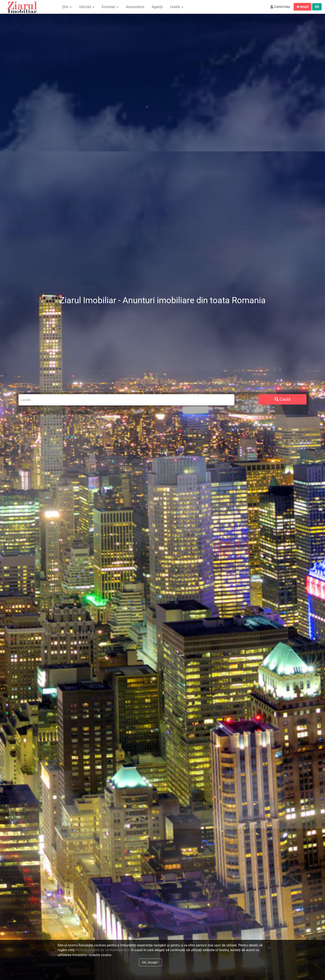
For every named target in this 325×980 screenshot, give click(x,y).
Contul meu (280, 7)
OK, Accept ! (150, 962)
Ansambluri (135, 7)
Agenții (157, 7)
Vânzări (87, 7)
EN (317, 7)
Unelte (177, 7)
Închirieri (110, 7)
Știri (67, 7)
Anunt (303, 7)
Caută (283, 399)
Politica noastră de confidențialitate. (103, 950)
